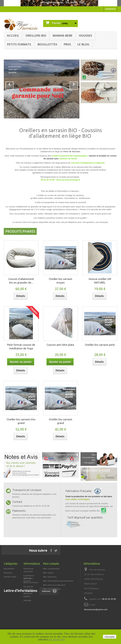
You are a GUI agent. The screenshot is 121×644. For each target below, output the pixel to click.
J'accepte (110, 637)
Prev (9, 86)
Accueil (13, 35)
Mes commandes (51, 569)
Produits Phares (20, 231)
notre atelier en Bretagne (77, 499)
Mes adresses (50, 577)
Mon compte (51, 564)
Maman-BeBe (63, 35)
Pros (67, 44)
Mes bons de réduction (54, 585)
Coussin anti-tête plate (60, 345)
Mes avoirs (48, 573)
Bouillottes (47, 44)
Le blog (83, 44)
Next (74, 86)
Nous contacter (31, 583)
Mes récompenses (52, 589)
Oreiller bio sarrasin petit (100, 345)
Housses (85, 35)
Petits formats (19, 44)
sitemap (27, 600)
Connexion (110, 9)
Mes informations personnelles (58, 581)
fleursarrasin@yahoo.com (96, 610)
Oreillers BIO (36, 35)
